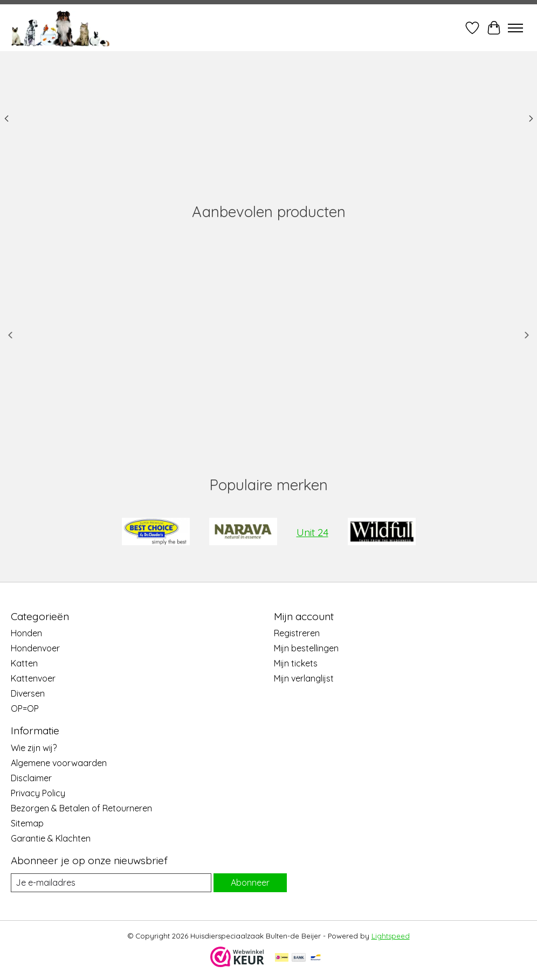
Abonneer (250, 882)
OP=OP (25, 708)
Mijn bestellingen (306, 648)
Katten (24, 663)
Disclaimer (31, 778)
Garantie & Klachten (51, 838)
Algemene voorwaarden (59, 763)
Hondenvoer (35, 648)
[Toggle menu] (515, 28)
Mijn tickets (296, 663)
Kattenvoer (33, 678)
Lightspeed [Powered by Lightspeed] (391, 936)
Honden (26, 633)
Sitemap (27, 823)
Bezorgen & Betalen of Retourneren (81, 808)
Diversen (28, 693)
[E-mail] (111, 883)
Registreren (297, 633)
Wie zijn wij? (34, 748)
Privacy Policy (38, 793)
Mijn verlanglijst (304, 678)
